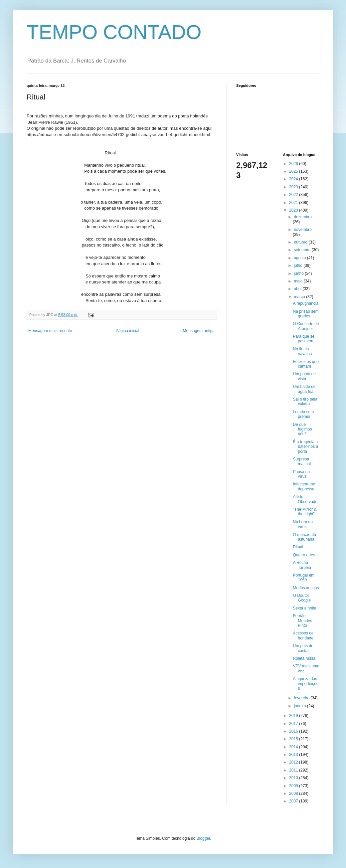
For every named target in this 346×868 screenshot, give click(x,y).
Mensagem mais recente (50, 331)
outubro (301, 242)
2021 (294, 203)
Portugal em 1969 (304, 578)
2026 (294, 164)
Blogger (203, 838)
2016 (294, 731)
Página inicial (128, 331)
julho (299, 265)
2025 (294, 171)
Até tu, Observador (306, 499)
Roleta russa (304, 658)
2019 (294, 716)
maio (299, 281)
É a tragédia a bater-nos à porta (305, 447)
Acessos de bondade (303, 635)
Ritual (298, 547)
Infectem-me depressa (304, 486)
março (300, 297)
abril (298, 289)
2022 (294, 195)
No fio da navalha (302, 351)
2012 (294, 762)
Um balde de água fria (304, 389)
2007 (294, 801)
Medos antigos (306, 588)
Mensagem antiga (199, 331)
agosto (300, 258)
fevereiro (302, 698)
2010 (294, 778)
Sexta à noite (304, 608)
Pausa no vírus (301, 474)
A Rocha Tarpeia (302, 565)
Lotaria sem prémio (303, 414)
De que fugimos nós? (302, 429)
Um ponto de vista (304, 376)
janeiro (300, 706)
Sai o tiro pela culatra (305, 402)
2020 (294, 210)
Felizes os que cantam (306, 364)
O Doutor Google (302, 598)
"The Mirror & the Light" (305, 512)
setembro (303, 250)
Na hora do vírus (303, 524)
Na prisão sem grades (306, 314)
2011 (294, 770)
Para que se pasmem (304, 339)
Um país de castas (303, 648)
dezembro (303, 217)
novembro (303, 230)
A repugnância (306, 303)
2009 (294, 786)
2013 (294, 755)
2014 (294, 747)
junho (299, 273)
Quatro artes (304, 555)
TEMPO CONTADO (114, 32)
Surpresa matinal (302, 461)
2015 (294, 739)
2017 (294, 724)
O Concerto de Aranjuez (306, 326)
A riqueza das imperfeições (306, 684)
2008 (294, 793)
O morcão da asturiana (304, 537)
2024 (294, 179)
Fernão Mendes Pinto (302, 621)
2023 (294, 187)
